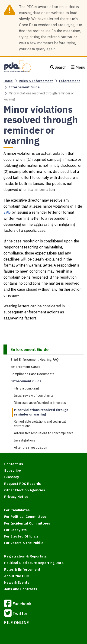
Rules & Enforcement (36, 81)
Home (8, 81)
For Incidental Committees (27, 523)
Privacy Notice (16, 497)
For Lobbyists (15, 530)
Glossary (12, 477)
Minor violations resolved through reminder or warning (41, 412)
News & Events (17, 582)
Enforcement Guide (24, 87)
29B (7, 212)
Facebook (18, 604)
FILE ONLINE (17, 623)
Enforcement (69, 81)
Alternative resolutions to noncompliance (44, 433)
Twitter (16, 614)
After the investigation (31, 448)
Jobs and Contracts (21, 589)
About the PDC (17, 576)
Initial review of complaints (34, 396)
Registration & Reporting (25, 556)
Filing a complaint (27, 388)
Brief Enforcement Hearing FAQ (34, 360)
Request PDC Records (23, 484)
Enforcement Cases (25, 367)
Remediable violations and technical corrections (40, 424)
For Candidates (17, 510)
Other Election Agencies (25, 490)
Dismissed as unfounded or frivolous (40, 403)
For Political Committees (25, 517)
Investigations (25, 440)
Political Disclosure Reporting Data (34, 563)
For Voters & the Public (24, 543)
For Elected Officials (21, 536)
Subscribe (13, 470)
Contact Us (14, 464)
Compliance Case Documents (32, 374)
